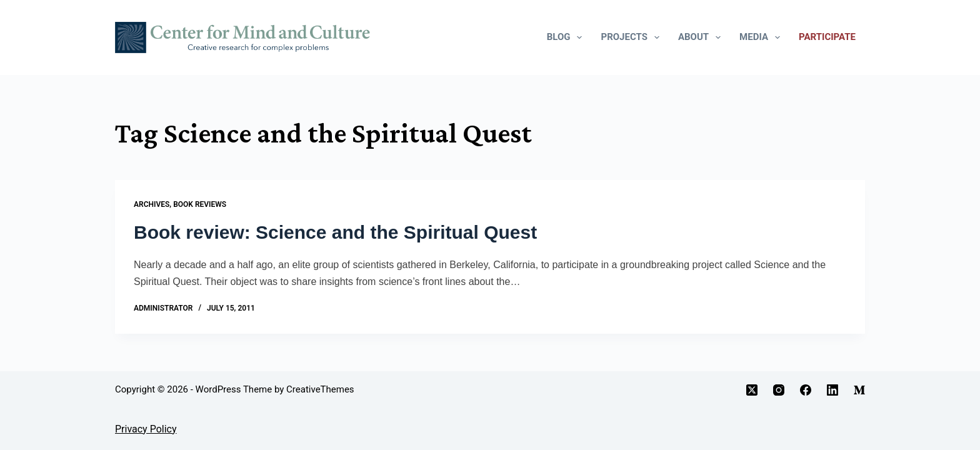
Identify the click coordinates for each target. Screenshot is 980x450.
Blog (567, 37)
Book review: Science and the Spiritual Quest (335, 232)
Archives (152, 204)
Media (762, 37)
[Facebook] (806, 390)
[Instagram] (779, 390)
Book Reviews (200, 204)
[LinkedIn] (832, 390)
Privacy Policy (146, 429)
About (702, 37)
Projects (632, 37)
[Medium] (859, 390)
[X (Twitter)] (752, 390)
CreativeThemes (320, 389)
